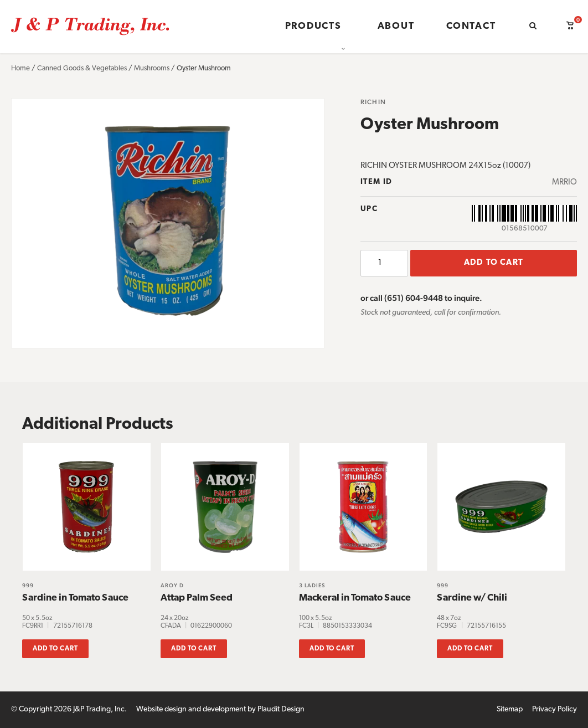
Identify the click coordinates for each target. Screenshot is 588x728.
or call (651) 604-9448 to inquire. (421, 298)
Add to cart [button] (55, 649)
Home (20, 68)
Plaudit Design (281, 709)
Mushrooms (152, 68)
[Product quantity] (384, 263)
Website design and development (191, 709)
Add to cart (494, 263)
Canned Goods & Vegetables (82, 68)
